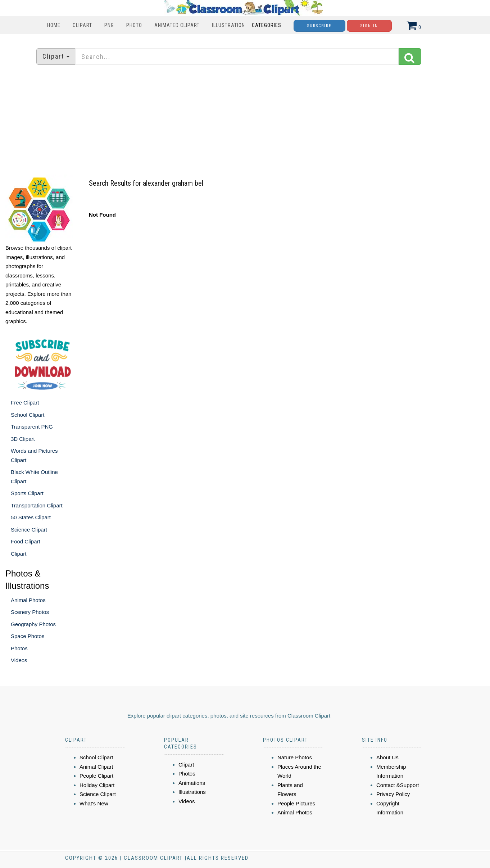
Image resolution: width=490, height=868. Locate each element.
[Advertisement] (245, 121)
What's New (94, 803)
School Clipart (28, 415)
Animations (192, 783)
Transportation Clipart (37, 505)
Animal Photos (28, 600)
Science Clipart (29, 530)
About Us (387, 757)
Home (54, 25)
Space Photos (28, 636)
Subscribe (319, 26)
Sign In (369, 26)
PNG (109, 25)
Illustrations (192, 792)
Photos (19, 648)
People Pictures (296, 803)
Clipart (82, 25)
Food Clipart (26, 541)
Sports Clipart (27, 493)
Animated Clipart (177, 25)
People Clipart (96, 776)
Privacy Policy (393, 794)
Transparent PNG (32, 427)
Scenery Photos (30, 612)
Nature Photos (295, 757)
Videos (19, 660)
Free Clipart (25, 403)
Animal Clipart (96, 767)
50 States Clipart (31, 517)
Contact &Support (398, 785)
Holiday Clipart (97, 785)
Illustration (228, 25)
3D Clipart (23, 439)
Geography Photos (33, 624)
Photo (134, 25)
